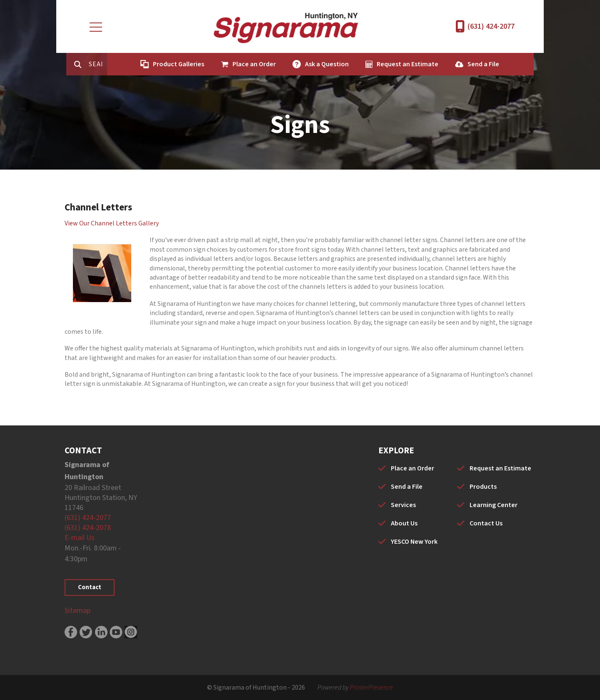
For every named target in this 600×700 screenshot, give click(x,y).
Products (483, 487)
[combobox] (93, 64)
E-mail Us (80, 538)
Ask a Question (318, 64)
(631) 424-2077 (491, 26)
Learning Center (494, 505)
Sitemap (77, 611)
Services (403, 505)
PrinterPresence (371, 687)
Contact (90, 587)
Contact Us (486, 523)
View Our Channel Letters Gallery (112, 223)
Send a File (474, 64)
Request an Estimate (398, 64)
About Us (404, 523)
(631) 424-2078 (88, 528)
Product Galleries (169, 64)
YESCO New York (414, 542)
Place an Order (245, 64)
